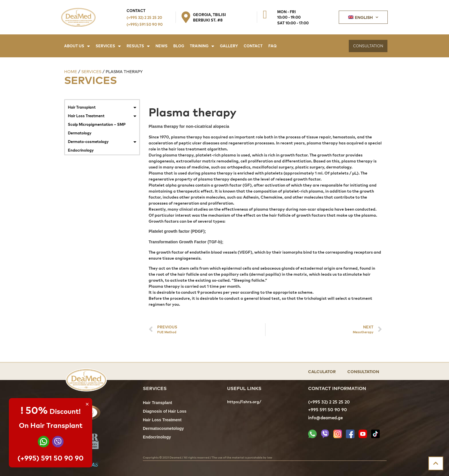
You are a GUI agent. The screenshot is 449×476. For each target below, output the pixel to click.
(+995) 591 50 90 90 (145, 24)
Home (71, 72)
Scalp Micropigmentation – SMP (97, 124)
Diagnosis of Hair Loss (165, 412)
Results (138, 46)
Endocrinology (81, 150)
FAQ (272, 46)
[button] (368, 46)
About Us (77, 46)
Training (202, 46)
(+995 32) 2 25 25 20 (144, 17)
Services (108, 46)
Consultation (363, 371)
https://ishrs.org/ (244, 402)
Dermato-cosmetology (102, 142)
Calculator (322, 371)
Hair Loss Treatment (102, 116)
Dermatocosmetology (163, 429)
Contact (253, 46)
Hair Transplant (102, 107)
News (162, 46)
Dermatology (80, 133)
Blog (179, 46)
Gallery (229, 46)
